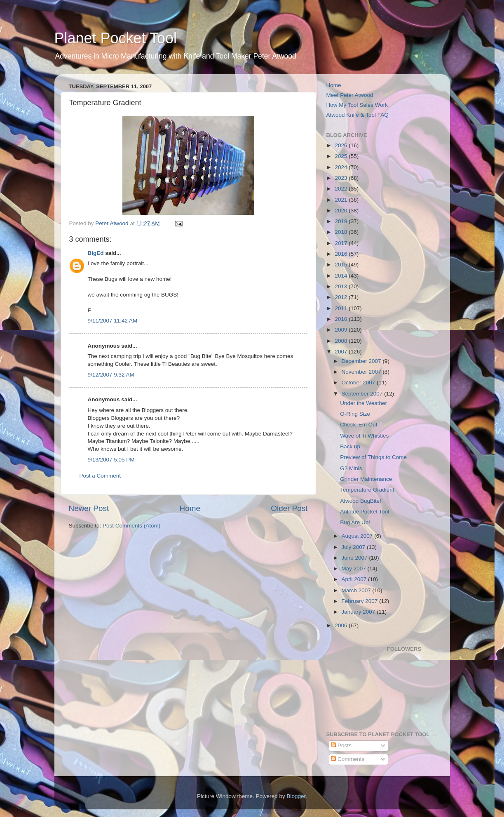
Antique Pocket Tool (365, 512)
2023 (342, 178)
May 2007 (355, 569)
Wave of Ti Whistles (364, 436)
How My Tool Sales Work (357, 105)
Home (190, 508)
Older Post (289, 508)
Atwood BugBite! (361, 501)
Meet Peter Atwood (350, 95)
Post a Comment (100, 476)
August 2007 (358, 536)
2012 (342, 297)
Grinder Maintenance (366, 479)
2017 (342, 243)
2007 (342, 352)
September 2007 (363, 394)
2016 (342, 254)
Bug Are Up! (355, 522)
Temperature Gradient (367, 490)
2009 (342, 330)
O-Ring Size (355, 414)
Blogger (296, 796)
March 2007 (357, 590)
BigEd (96, 253)
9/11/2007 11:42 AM (113, 321)
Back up (350, 446)
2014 (342, 276)
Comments (348, 759)
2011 (342, 308)
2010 (342, 319)
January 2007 (359, 612)
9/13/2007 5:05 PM (111, 460)
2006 (342, 625)
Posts (341, 745)
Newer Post (89, 508)
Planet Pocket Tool (116, 38)
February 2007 (361, 601)
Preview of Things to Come (373, 457)
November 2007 (362, 372)
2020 (342, 211)
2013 (342, 286)
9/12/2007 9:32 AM (111, 375)
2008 (342, 341)
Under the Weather (363, 403)
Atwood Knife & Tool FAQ (357, 115)
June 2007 (355, 558)
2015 (342, 265)
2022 (342, 189)
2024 (342, 167)
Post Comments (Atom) (131, 526)
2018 (342, 232)
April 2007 (355, 579)
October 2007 (359, 383)
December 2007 (362, 361)
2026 (342, 145)
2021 (342, 200)
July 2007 (354, 547)
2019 (342, 221)
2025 (342, 156)
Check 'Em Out (359, 425)
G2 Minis (351, 468)
